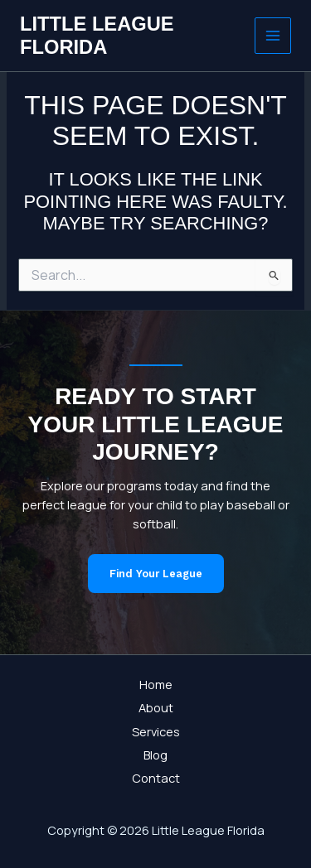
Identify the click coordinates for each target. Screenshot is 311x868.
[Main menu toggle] (273, 36)
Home (156, 684)
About (156, 707)
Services (156, 731)
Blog (155, 755)
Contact (156, 778)
